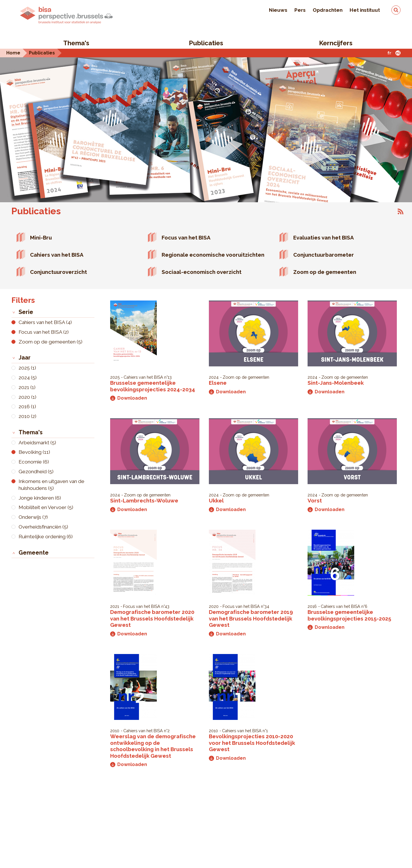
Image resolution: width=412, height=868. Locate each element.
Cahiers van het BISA (57, 255)
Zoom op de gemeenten (325, 272)
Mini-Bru (41, 237)
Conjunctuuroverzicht (59, 272)
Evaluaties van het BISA (324, 237)
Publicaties (206, 43)
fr (389, 53)
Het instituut (365, 10)
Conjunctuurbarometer (324, 255)
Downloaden (129, 398)
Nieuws (278, 10)
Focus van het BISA (186, 237)
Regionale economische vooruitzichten (213, 255)
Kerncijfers (336, 43)
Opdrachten (328, 10)
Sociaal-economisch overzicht (202, 272)
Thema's (76, 43)
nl (398, 53)
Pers (300, 10)
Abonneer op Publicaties (401, 211)
